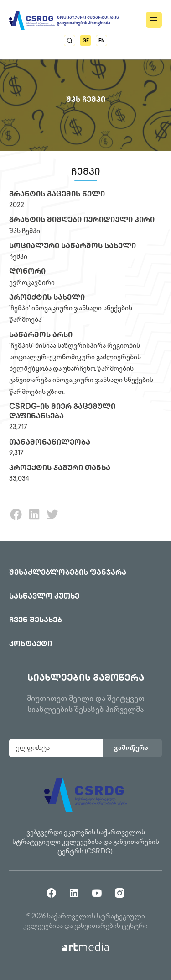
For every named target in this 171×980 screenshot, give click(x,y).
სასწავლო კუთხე (44, 597)
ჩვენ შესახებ (36, 621)
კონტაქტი (31, 644)
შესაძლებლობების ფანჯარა (68, 573)
